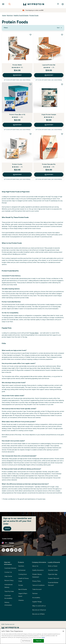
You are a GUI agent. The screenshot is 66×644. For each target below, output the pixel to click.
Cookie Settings (7, 539)
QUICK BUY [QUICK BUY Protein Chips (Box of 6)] (17, 125)
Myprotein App (53, 574)
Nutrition (10, 15)
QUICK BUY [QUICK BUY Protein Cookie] (17, 175)
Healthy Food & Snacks (21, 15)
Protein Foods (34, 15)
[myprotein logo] (34, 4)
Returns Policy (9, 580)
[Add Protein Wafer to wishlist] (31, 35)
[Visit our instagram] (3, 550)
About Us (35, 566)
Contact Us (8, 572)
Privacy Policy (37, 581)
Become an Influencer (39, 610)
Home (4, 15)
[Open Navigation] (3, 4)
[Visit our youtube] (16, 550)
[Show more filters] (6, 28)
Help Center (8, 576)
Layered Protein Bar (49, 65)
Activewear (22, 570)
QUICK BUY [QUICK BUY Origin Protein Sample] (49, 125)
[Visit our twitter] (20, 550)
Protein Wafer (17, 65)
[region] (33, 636)
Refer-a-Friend (53, 566)
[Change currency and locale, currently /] (33, 543)
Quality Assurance (38, 570)
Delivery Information (8, 604)
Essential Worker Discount (53, 584)
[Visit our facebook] (8, 550)
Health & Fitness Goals (24, 580)
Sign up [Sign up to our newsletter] (7, 529)
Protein (21, 585)
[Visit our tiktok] (12, 550)
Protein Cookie (17, 164)
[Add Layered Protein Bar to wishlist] (62, 35)
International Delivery (8, 586)
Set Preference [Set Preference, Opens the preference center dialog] (26, 641)
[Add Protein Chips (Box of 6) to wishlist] (31, 84)
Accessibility (36, 598)
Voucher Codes (53, 570)
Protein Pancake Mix (49, 164)
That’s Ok (39, 641)
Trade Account (37, 589)
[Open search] (10, 4)
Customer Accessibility (8, 597)
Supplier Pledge (37, 602)
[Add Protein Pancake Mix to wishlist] (62, 134)
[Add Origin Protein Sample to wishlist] (62, 84)
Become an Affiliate (38, 614)
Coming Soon (23, 574)
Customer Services (10, 568)
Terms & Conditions (38, 585)
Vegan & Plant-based (23, 595)
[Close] (63, 631)
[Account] (58, 4)
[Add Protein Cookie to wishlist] (31, 134)
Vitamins (21, 600)
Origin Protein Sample (49, 115)
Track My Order (9, 591)
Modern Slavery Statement (37, 576)
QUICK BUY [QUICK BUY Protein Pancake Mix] (49, 175)
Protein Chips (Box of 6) (17, 115)
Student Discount (54, 578)
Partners (35, 593)
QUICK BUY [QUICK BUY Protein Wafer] (17, 75)
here (43, 637)
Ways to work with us (39, 606)
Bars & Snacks (23, 589)
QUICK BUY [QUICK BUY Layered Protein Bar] (49, 75)
